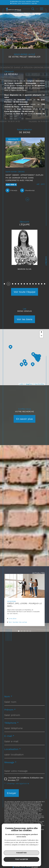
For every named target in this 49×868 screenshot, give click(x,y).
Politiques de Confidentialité (35, 831)
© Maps (28, 386)
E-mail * (9, 738)
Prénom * (10, 711)
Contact (46, 261)
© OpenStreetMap (39, 386)
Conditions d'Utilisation (15, 832)
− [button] (41, 338)
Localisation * (12, 751)
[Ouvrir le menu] (42, 9)
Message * (10, 764)
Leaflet (21, 386)
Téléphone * (11, 724)
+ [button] (41, 334)
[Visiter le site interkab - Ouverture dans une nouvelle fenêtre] (25, 859)
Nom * (8, 698)
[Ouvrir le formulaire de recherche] (33, 9)
